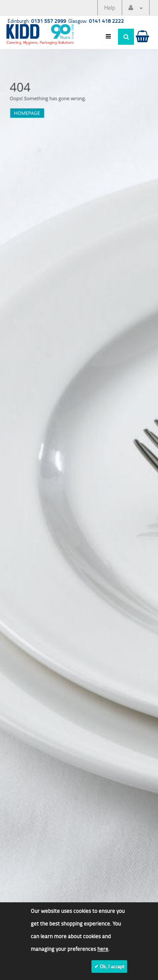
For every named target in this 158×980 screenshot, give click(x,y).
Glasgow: (96, 21)
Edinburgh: (37, 21)
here (103, 949)
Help (110, 7)
